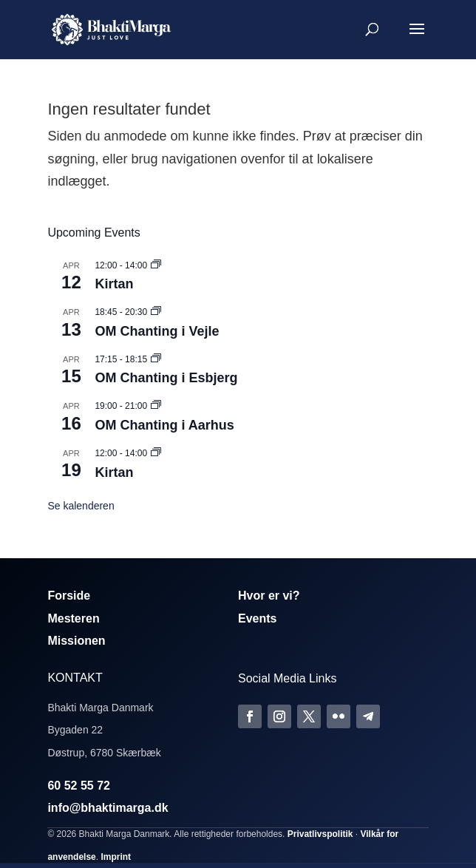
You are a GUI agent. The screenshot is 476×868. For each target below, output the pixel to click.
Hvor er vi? (269, 596)
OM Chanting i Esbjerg (166, 378)
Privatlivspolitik (320, 834)
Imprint (116, 857)
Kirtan (114, 284)
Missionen (76, 641)
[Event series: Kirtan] (156, 265)
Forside (69, 596)
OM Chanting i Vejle (157, 331)
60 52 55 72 (79, 786)
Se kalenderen (81, 506)
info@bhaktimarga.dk (108, 808)
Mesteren (73, 618)
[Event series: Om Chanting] (156, 312)
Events (257, 618)
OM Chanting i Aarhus (164, 425)
